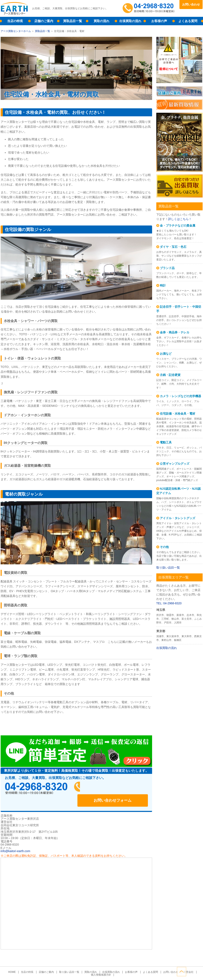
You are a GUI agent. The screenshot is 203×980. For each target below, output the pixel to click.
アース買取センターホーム (16, 31)
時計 (163, 285)
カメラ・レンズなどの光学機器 (180, 396)
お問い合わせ (191, 4)
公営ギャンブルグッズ (175, 464)
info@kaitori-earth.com (15, 839)
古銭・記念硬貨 (170, 375)
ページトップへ (198, 971)
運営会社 (184, 960)
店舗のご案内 (44, 21)
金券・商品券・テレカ (175, 332)
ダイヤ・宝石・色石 (173, 247)
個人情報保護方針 (101, 963)
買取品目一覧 (73, 21)
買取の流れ (101, 21)
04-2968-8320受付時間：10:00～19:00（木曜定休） (149, 8)
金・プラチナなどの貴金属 (178, 225)
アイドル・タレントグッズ (178, 518)
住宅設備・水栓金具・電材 (178, 414)
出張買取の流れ (130, 21)
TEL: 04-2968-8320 (169, 603)
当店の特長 (15, 21)
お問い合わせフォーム (121, 788)
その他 (164, 547)
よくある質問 (188, 21)
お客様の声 (159, 21)
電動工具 (166, 442)
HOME (17, 960)
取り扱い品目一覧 (168, 568)
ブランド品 (167, 268)
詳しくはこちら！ (180, 219)
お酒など (166, 354)
